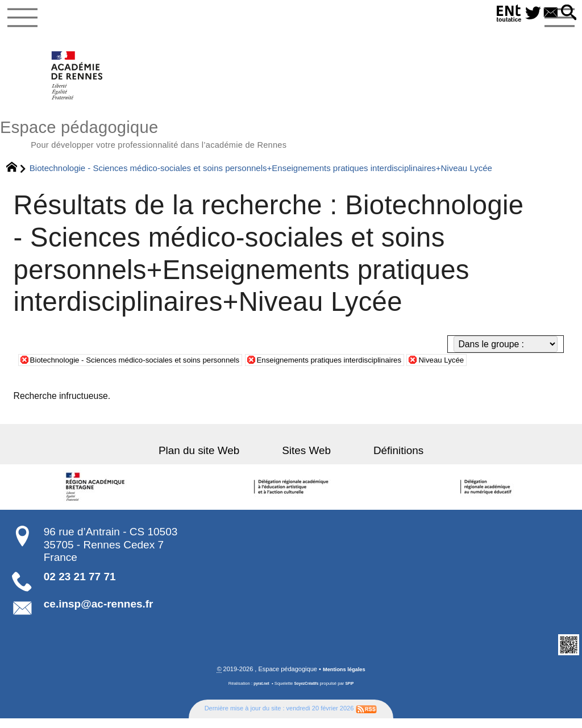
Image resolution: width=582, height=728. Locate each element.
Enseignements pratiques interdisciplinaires (382, 369)
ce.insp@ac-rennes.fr (99, 613)
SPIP (354, 694)
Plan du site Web (217, 460)
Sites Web (306, 460)
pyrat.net (258, 694)
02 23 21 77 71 (80, 586)
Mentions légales (344, 680)
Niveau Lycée (512, 369)
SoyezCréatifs (307, 694)
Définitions (380, 460)
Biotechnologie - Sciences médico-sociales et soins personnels (155, 369)
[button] (567, 13)
